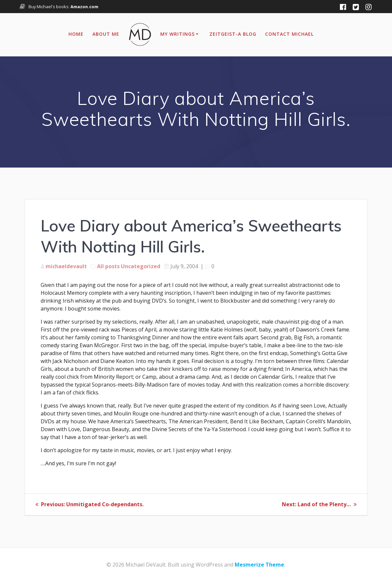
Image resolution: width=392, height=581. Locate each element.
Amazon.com (84, 7)
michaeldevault (66, 266)
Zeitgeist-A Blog (233, 34)
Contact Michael (289, 34)
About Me (106, 34)
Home (76, 34)
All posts (108, 266)
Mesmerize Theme (259, 564)
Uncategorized (141, 266)
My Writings (177, 34)
